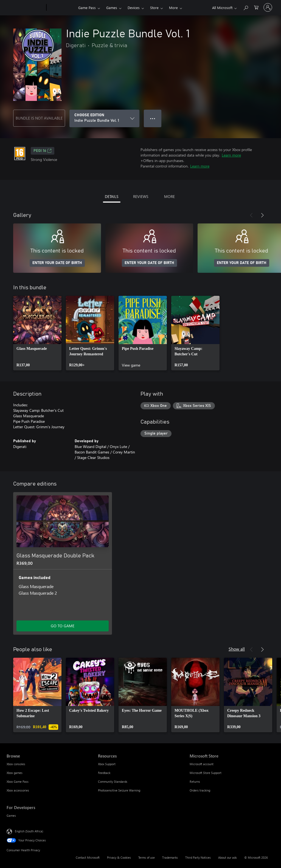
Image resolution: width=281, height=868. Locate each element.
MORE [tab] (169, 196)
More (173, 8)
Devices (134, 8)
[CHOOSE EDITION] (104, 118)
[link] (37, 333)
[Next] (262, 215)
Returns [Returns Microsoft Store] (195, 782)
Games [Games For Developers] (11, 815)
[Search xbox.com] (246, 7)
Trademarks (170, 857)
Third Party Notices (198, 857)
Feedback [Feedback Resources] (104, 773)
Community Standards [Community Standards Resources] (113, 782)
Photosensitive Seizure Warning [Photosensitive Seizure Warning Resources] (119, 790)
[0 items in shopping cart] (256, 7)
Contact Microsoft (88, 857)
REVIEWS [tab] (141, 196)
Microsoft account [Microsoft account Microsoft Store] (202, 764)
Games (112, 8)
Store (154, 8)
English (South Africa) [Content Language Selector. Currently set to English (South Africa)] (29, 831)
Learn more (231, 155)
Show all (237, 649)
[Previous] (251, 215)
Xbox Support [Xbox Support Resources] (107, 764)
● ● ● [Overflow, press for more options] (153, 118)
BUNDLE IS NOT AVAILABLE (39, 118)
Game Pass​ (87, 8)
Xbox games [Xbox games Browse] (15, 773)
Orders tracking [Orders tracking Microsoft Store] (200, 790)
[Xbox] (62, 8)
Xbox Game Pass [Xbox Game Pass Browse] (18, 782)
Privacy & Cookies (119, 857)
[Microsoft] (25, 8)
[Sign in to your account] (268, 7)
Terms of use (147, 857)
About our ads (227, 857)
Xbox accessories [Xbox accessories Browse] (18, 790)
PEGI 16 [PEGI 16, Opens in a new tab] (43, 151)
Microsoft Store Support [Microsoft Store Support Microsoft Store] (206, 773)
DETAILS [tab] (112, 196)
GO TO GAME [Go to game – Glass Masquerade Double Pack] (63, 626)
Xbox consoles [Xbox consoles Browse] (16, 764)
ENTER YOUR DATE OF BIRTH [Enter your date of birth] (57, 263)
